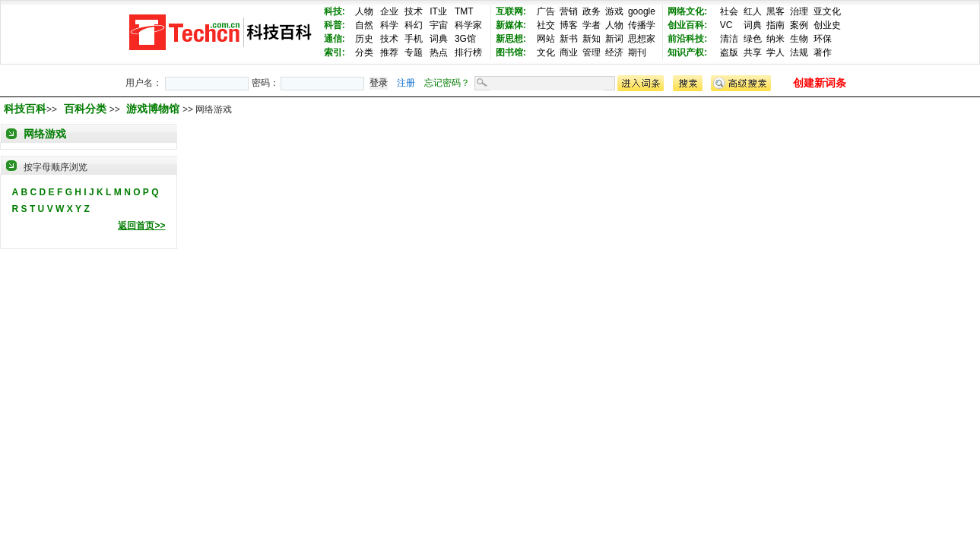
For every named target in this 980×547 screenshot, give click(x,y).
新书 (569, 39)
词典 (439, 39)
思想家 (642, 39)
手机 (414, 39)
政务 (591, 11)
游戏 (614, 11)
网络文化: (687, 11)
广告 (546, 11)
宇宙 (439, 25)
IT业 (438, 11)
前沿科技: (687, 39)
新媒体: (511, 25)
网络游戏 (45, 134)
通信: (335, 39)
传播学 (642, 25)
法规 (799, 52)
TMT (464, 11)
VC (726, 25)
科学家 (468, 25)
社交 (546, 25)
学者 (591, 25)
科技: (335, 11)
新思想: (511, 39)
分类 (364, 52)
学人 (775, 52)
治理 (799, 11)
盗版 (729, 52)
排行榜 (468, 52)
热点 (439, 52)
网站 (546, 39)
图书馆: (511, 52)
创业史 (827, 25)
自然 (364, 25)
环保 (823, 39)
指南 (775, 25)
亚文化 (827, 11)
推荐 (389, 52)
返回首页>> (141, 226)
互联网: (511, 11)
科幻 (414, 25)
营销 (569, 11)
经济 (614, 52)
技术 (414, 11)
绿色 (753, 39)
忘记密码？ (447, 83)
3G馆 (465, 39)
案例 (799, 25)
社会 (729, 11)
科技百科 (25, 109)
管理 (591, 52)
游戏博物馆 (154, 109)
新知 (591, 39)
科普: (335, 25)
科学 (389, 25)
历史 (364, 39)
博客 (569, 25)
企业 (389, 11)
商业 (569, 52)
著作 (823, 52)
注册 (406, 83)
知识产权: (687, 52)
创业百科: (687, 25)
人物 (364, 11)
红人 (753, 11)
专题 (414, 52)
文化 (546, 52)
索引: (335, 52)
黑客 (775, 11)
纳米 (775, 39)
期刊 (637, 52)
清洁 (729, 39)
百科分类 (85, 109)
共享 (753, 52)
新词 (614, 39)
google (642, 11)
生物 (799, 39)
